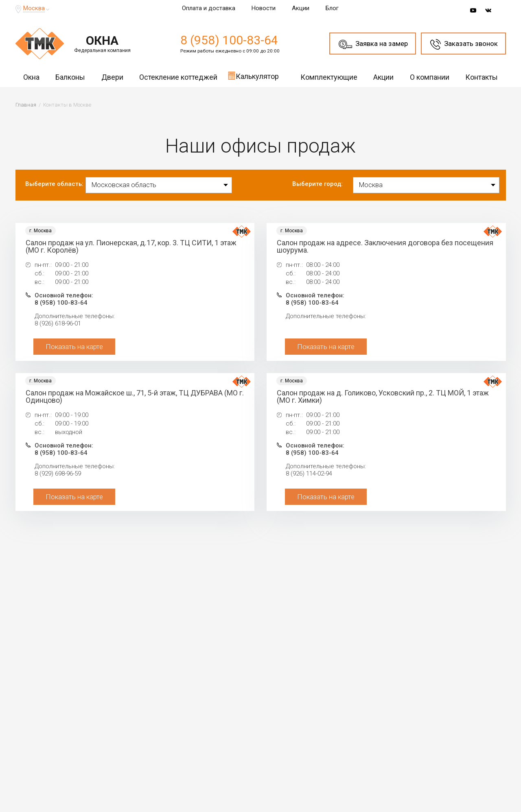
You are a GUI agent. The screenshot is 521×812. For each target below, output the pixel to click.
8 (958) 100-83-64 (229, 40)
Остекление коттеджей (178, 77)
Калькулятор (253, 76)
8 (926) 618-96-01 (58, 323)
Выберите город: (317, 184)
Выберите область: (54, 184)
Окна (31, 77)
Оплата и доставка (209, 8)
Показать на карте (74, 347)
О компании (430, 77)
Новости (264, 8)
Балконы (70, 77)
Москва (34, 8)
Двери (112, 77)
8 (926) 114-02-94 (309, 474)
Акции (301, 8)
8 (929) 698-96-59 (58, 474)
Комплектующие (329, 77)
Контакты (482, 77)
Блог (332, 8)
